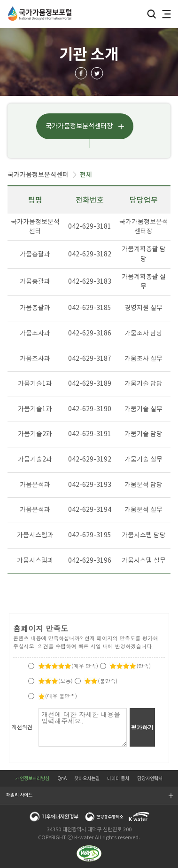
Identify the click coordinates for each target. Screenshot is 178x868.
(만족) (130, 666)
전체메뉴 (166, 14)
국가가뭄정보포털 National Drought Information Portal (40, 13)
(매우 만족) (68, 666)
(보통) (55, 681)
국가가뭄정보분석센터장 (79, 126)
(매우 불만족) (58, 696)
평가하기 (142, 727)
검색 (151, 14)
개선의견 (22, 727)
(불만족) (101, 681)
